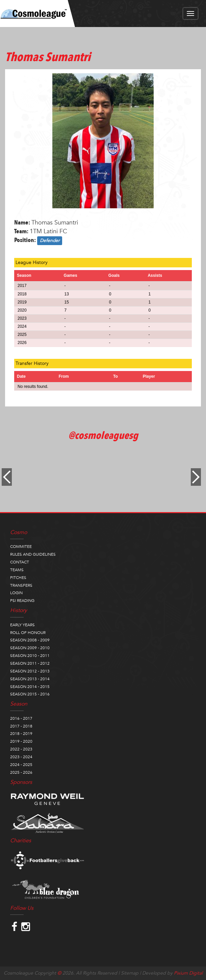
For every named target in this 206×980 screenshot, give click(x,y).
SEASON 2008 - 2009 (30, 640)
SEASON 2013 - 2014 (30, 679)
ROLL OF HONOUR (28, 633)
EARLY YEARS (22, 625)
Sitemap (130, 973)
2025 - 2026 (21, 772)
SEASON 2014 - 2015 (30, 687)
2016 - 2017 (21, 718)
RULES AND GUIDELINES (33, 554)
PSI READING (22, 601)
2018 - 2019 (21, 734)
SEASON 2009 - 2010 (30, 648)
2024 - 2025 (21, 765)
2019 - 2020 (21, 741)
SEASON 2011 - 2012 (30, 663)
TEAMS (17, 570)
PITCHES (18, 578)
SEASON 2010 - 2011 (30, 656)
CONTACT (20, 562)
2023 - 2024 (21, 757)
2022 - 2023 (21, 749)
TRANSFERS (21, 585)
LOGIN (16, 593)
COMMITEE (21, 547)
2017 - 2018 (21, 726)
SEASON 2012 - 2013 (30, 671)
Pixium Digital (188, 973)
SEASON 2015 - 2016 (30, 694)
